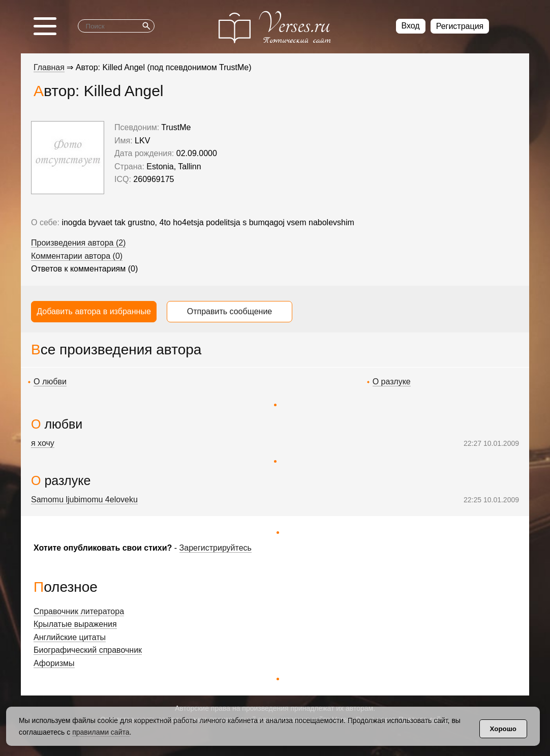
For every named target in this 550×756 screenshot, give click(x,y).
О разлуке (392, 382)
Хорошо (503, 729)
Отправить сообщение (230, 311)
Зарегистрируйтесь (216, 548)
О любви (50, 382)
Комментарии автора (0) (77, 256)
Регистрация (460, 26)
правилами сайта (101, 732)
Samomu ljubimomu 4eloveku (84, 500)
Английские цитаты (70, 637)
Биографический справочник (88, 650)
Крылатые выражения (75, 624)
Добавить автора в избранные (94, 311)
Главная (49, 67)
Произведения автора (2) (78, 243)
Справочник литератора (79, 611)
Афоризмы (54, 663)
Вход (411, 26)
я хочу (43, 443)
